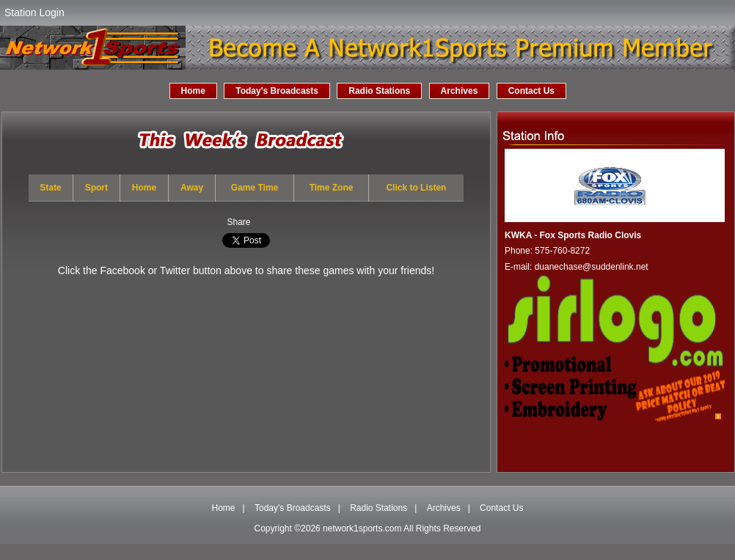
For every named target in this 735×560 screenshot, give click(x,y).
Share (238, 222)
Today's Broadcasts (277, 91)
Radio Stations (379, 91)
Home (193, 91)
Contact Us (531, 91)
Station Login (34, 12)
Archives (460, 91)
